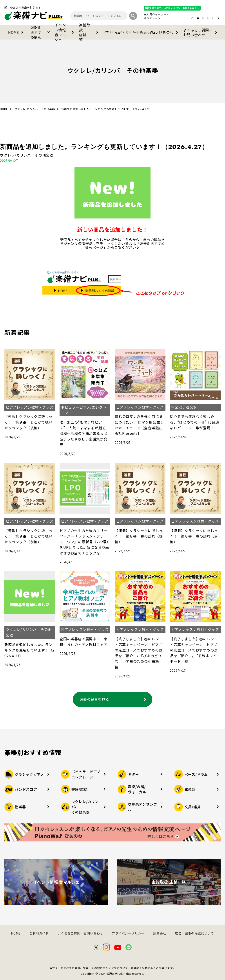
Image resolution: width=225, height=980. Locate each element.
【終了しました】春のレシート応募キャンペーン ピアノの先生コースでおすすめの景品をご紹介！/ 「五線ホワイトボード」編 (195, 650)
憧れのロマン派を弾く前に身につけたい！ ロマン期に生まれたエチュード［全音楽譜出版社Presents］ (139, 425)
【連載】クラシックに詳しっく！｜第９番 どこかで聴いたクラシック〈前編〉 (28, 536)
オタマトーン (152, 18)
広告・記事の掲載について (194, 933)
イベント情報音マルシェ (65, 32)
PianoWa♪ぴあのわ (142, 32)
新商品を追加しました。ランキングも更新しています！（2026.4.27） (104, 147)
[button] (192, 18)
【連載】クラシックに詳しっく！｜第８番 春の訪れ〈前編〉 (194, 536)
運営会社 (160, 933)
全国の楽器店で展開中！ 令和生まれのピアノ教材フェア (83, 642)
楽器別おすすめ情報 (41, 32)
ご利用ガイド (39, 933)
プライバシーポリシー (128, 933)
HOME (17, 32)
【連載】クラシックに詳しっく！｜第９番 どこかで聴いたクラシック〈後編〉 (28, 422)
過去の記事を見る (114, 699)
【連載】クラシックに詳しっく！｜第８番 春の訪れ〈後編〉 (139, 536)
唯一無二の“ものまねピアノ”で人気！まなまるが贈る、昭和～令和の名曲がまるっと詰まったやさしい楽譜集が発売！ (84, 433)
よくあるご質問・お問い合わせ (201, 32)
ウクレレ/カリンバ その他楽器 (35, 109)
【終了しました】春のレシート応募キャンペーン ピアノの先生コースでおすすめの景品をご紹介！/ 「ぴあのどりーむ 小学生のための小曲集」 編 (140, 653)
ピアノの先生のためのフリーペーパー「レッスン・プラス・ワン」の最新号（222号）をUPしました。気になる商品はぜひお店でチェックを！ (85, 542)
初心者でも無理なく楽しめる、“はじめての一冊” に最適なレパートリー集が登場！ (194, 422)
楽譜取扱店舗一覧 (90, 32)
